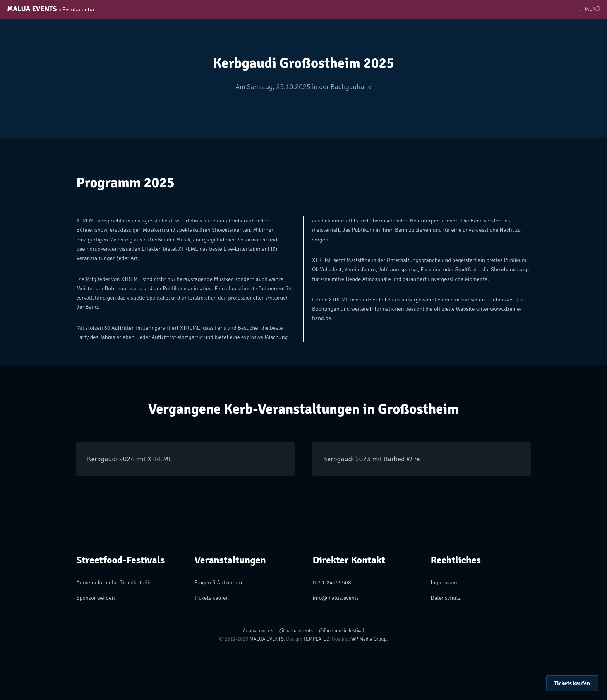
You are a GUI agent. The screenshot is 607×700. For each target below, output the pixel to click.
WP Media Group (369, 639)
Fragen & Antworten (218, 582)
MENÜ (592, 9)
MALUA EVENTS (51, 9)
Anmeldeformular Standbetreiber (116, 582)
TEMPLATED (316, 639)
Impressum (444, 582)
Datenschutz (446, 598)
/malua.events (258, 631)
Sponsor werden (95, 598)
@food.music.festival (342, 631)
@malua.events (296, 631)
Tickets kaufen (572, 683)
